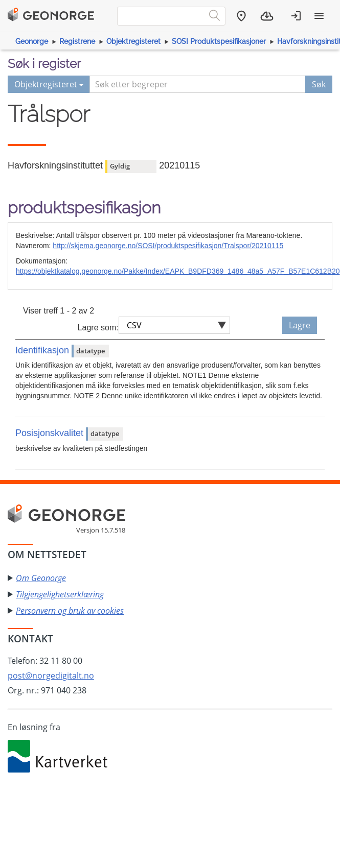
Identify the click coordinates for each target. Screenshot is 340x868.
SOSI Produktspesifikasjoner (219, 41)
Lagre (300, 325)
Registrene (77, 41)
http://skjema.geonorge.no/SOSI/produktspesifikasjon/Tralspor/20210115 (168, 246)
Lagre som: (98, 328)
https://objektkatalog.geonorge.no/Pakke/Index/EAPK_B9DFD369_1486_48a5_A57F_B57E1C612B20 (178, 271)
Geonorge (32, 41)
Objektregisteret (133, 41)
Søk (319, 84)
